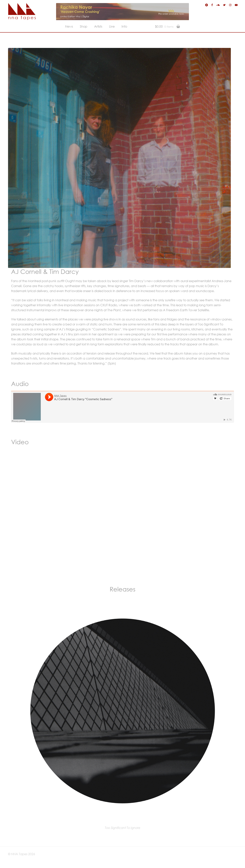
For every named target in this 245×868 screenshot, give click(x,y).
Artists (98, 26)
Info (124, 26)
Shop (84, 26)
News (69, 26)
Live (112, 26)
